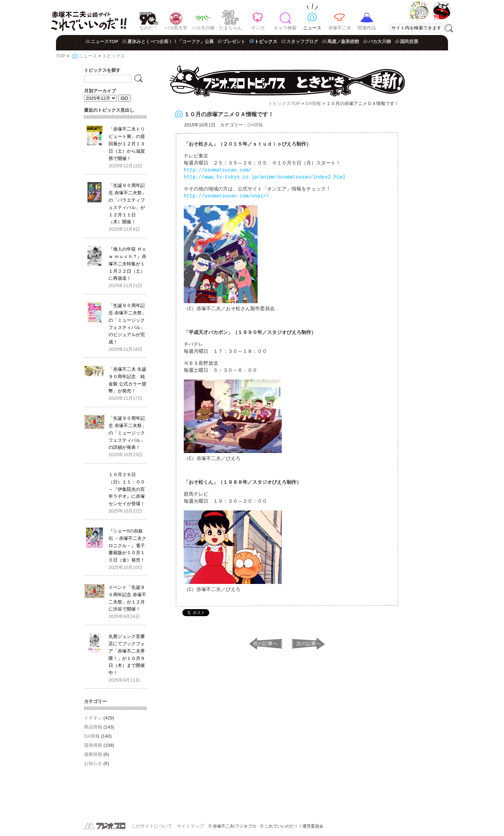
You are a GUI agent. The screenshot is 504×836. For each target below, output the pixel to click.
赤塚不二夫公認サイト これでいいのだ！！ (89, 18)
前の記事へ (265, 642)
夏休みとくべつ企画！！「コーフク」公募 (171, 41)
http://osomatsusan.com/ (218, 170)
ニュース (312, 28)
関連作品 (367, 28)
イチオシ (93, 718)
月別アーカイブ (100, 91)
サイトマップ (190, 826)
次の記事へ (309, 642)
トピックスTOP (284, 103)
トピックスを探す (102, 70)
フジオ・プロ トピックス (287, 81)
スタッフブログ (302, 41)
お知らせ (93, 763)
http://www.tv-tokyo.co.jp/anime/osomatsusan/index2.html (265, 177)
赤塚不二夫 (340, 28)
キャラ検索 (285, 28)
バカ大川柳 (203, 28)
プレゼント (234, 41)
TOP (61, 56)
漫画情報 (93, 745)
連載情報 (93, 754)
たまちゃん (230, 28)
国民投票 (409, 41)
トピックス (266, 41)
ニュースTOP (104, 41)
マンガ (258, 28)
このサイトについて (152, 826)
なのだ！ (148, 28)
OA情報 (313, 103)
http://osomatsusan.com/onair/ (226, 196)
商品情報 (93, 727)
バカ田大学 (176, 28)
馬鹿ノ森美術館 (343, 41)
